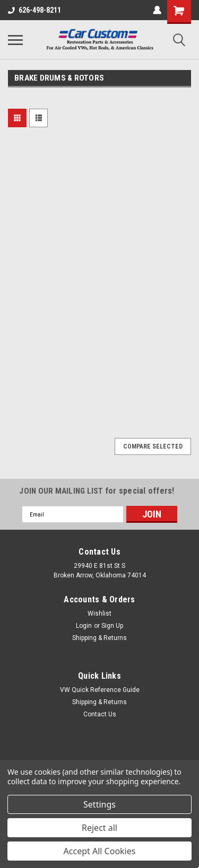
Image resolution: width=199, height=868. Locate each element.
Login (84, 626)
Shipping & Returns (99, 638)
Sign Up (112, 626)
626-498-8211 (34, 10)
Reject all (99, 828)
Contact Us (100, 714)
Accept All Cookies (100, 851)
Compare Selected (153, 446)
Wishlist (99, 613)
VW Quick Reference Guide (100, 690)
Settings (99, 804)
